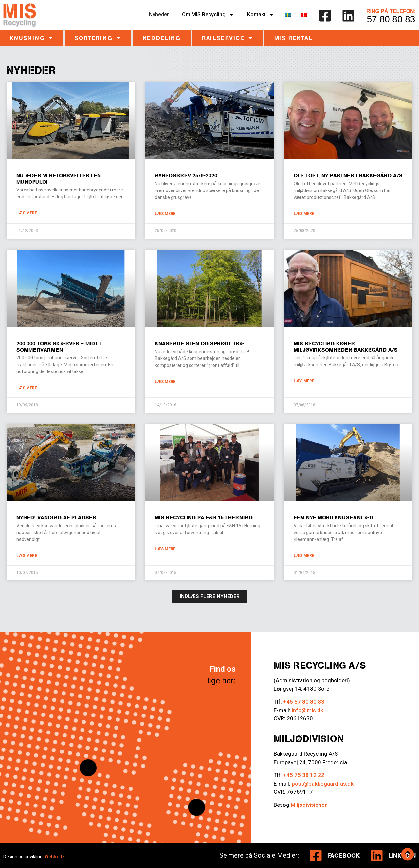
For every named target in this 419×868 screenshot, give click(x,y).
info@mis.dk (308, 710)
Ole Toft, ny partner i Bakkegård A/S (348, 175)
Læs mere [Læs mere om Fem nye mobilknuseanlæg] (304, 556)
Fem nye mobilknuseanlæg (334, 517)
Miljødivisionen (309, 805)
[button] (210, 597)
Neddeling (162, 38)
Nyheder (159, 15)
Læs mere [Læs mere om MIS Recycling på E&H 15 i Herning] (165, 549)
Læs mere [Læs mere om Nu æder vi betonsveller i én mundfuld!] (27, 213)
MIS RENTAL (293, 38)
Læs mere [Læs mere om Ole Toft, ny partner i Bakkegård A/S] (304, 214)
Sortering (98, 38)
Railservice (228, 38)
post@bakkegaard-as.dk (323, 784)
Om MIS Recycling (208, 15)
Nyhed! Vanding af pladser (56, 517)
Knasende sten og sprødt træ (200, 343)
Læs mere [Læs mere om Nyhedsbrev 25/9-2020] (165, 214)
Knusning (32, 38)
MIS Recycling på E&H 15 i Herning (204, 517)
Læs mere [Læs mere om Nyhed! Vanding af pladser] (27, 556)
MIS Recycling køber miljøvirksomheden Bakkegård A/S (346, 346)
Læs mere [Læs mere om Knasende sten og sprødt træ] (165, 382)
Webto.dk (55, 857)
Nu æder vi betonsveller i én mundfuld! (59, 179)
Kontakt (261, 15)
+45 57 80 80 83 (304, 702)
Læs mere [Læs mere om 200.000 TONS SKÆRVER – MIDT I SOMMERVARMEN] (27, 388)
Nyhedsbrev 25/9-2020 (186, 175)
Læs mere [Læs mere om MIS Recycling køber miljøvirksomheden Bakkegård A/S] (304, 381)
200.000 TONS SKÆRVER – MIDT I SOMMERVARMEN (59, 346)
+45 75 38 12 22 (304, 775)
